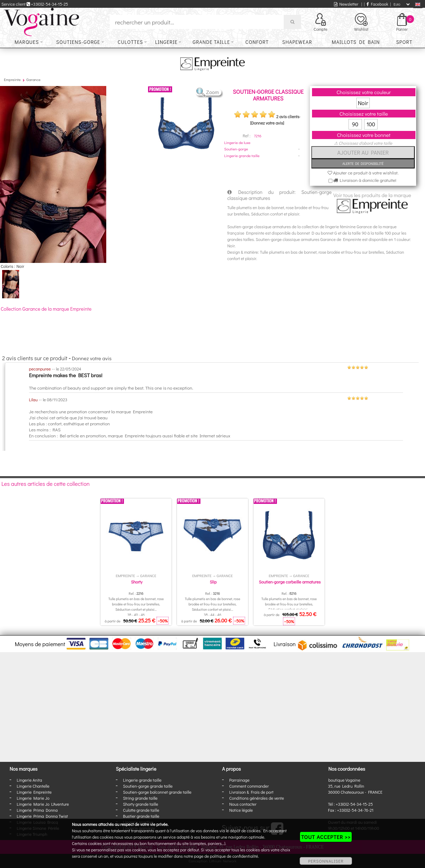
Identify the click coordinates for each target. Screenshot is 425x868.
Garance (34, 79)
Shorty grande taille (140, 804)
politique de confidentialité (234, 856)
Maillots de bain (356, 42)
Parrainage (239, 780)
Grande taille (211, 42)
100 (371, 124)
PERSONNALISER (326, 861)
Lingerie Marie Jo (33, 798)
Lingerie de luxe (237, 142)
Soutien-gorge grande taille (148, 786)
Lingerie (166, 42)
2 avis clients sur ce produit (35, 358)
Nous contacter (243, 804)
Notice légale (241, 810)
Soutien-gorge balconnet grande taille (157, 792)
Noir (363, 103)
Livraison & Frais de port (251, 792)
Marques (27, 42)
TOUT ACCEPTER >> (326, 837)
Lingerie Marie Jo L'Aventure (43, 804)
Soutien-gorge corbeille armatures (290, 582)
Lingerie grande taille (242, 156)
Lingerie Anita (29, 780)
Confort (257, 42)
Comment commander (249, 786)
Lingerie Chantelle (33, 786)
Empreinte (12, 79)
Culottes (130, 42)
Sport (404, 42)
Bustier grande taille (141, 816)
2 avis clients (288, 116)
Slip (213, 582)
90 (355, 124)
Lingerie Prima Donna (37, 810)
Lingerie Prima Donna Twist (42, 816)
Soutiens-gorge (78, 42)
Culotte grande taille (141, 810)
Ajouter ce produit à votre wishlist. (363, 173)
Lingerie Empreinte (34, 792)
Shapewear (297, 42)
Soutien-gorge (236, 149)
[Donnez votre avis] (267, 123)
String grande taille (140, 798)
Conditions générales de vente (256, 798)
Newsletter (346, 4)
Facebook (377, 4)
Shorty (137, 582)
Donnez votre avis (92, 358)
